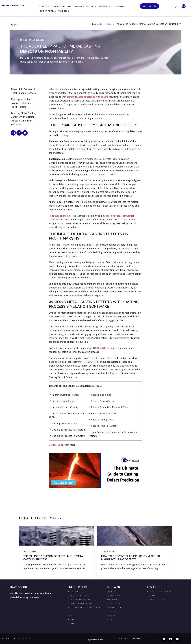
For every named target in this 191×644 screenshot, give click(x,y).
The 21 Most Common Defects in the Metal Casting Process (54, 558)
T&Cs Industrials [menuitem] (79, 596)
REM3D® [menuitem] (111, 616)
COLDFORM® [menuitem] (114, 596)
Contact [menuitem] (73, 623)
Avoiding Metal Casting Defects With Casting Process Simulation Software (23, 119)
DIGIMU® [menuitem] (111, 612)
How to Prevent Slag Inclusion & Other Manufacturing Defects (131, 558)
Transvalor (97, 24)
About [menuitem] (72, 616)
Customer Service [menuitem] (157, 600)
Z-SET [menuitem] (110, 619)
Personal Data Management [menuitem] (85, 608)
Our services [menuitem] (81, 6)
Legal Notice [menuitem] (76, 592)
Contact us (149, 6)
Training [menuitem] (151, 596)
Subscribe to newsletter (132, 639)
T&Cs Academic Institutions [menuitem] (85, 600)
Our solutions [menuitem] (63, 6)
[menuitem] (86, 610)
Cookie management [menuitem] (80, 604)
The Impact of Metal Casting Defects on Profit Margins (22, 103)
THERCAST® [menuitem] (113, 604)
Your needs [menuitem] (45, 6)
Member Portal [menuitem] (47, 11)
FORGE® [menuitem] (111, 592)
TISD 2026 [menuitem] (64, 11)
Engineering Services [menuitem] (159, 592)
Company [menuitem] (119, 6)
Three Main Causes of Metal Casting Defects (23, 91)
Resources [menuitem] (105, 6)
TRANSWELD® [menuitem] (114, 608)
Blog (109, 24)
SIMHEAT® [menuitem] (112, 600)
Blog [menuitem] (94, 6)
